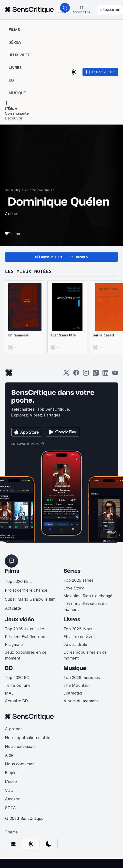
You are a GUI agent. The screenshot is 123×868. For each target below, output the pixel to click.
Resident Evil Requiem (25, 637)
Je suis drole (75, 644)
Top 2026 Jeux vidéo (25, 629)
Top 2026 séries (78, 580)
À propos (14, 729)
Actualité (13, 608)
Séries (72, 571)
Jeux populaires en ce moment (26, 655)
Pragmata (14, 644)
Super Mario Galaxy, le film (30, 599)
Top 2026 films (19, 581)
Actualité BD (16, 701)
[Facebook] (76, 374)
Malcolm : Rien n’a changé (88, 596)
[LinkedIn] (105, 374)
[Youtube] (115, 374)
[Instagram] (86, 374)
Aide (9, 755)
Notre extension (20, 746)
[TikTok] (96, 374)
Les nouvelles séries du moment (85, 606)
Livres (72, 619)
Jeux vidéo (20, 619)
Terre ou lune (18, 685)
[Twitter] (66, 374)
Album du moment (81, 701)
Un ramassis (18, 335)
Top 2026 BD (17, 678)
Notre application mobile (28, 738)
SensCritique (14, 190)
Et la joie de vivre (79, 637)
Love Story (74, 588)
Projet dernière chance (26, 590)
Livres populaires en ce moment (85, 655)
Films (12, 571)
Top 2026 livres (78, 629)
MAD (10, 693)
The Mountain (77, 685)
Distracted (73, 693)
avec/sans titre (63, 335)
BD (9, 668)
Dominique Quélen (41, 190)
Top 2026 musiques (82, 678)
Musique (75, 668)
